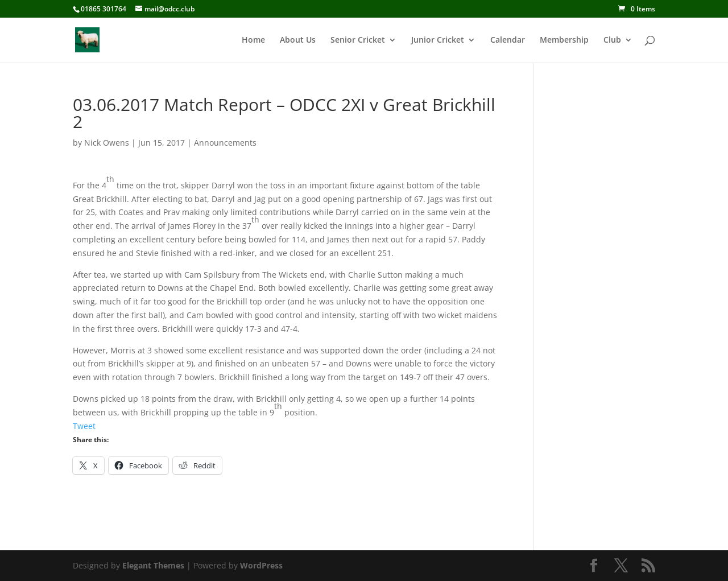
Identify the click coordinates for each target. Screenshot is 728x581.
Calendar (508, 40)
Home (253, 40)
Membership (564, 40)
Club (612, 40)
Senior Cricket (358, 40)
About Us (298, 40)
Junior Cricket (438, 40)
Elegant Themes (153, 565)
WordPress (261, 565)
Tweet (84, 426)
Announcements (225, 143)
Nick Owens (107, 143)
